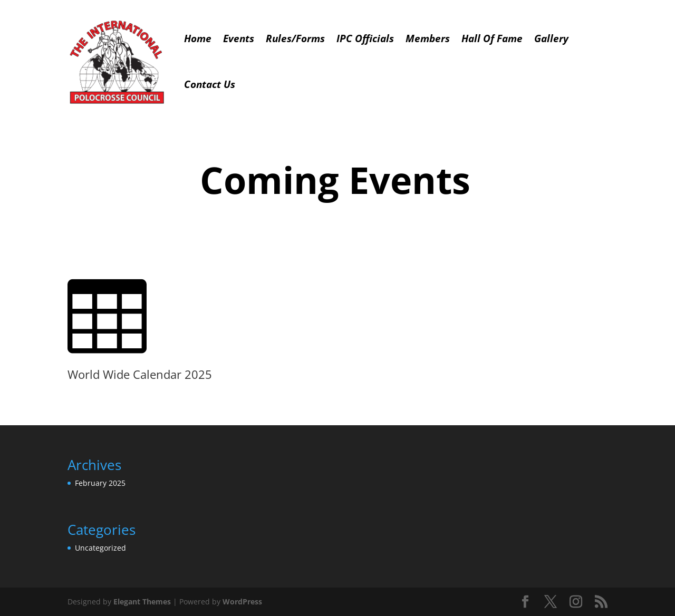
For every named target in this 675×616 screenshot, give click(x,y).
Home (198, 38)
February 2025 (100, 483)
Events (239, 38)
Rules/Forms (295, 38)
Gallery (551, 38)
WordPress (242, 602)
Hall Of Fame (492, 38)
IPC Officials (365, 38)
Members (428, 38)
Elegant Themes (142, 602)
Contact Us (210, 84)
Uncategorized (100, 548)
